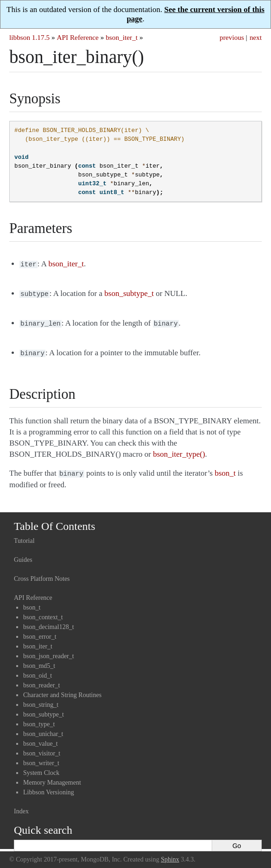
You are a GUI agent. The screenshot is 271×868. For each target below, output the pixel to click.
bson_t (32, 603)
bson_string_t (41, 700)
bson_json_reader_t (49, 651)
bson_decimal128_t (49, 622)
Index (21, 807)
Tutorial (24, 536)
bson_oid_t (38, 671)
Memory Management (52, 778)
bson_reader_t (41, 681)
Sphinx (170, 855)
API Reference (77, 37)
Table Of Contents (55, 522)
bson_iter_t (122, 37)
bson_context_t (43, 613)
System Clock (41, 768)
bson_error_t (40, 632)
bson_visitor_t (42, 749)
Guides (23, 555)
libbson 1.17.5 (29, 37)
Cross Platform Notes (42, 574)
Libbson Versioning (49, 788)
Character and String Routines (62, 690)
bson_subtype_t (44, 710)
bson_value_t (41, 739)
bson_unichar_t (43, 729)
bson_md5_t (39, 661)
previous (232, 37)
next (256, 37)
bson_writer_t (41, 758)
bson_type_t (39, 720)
